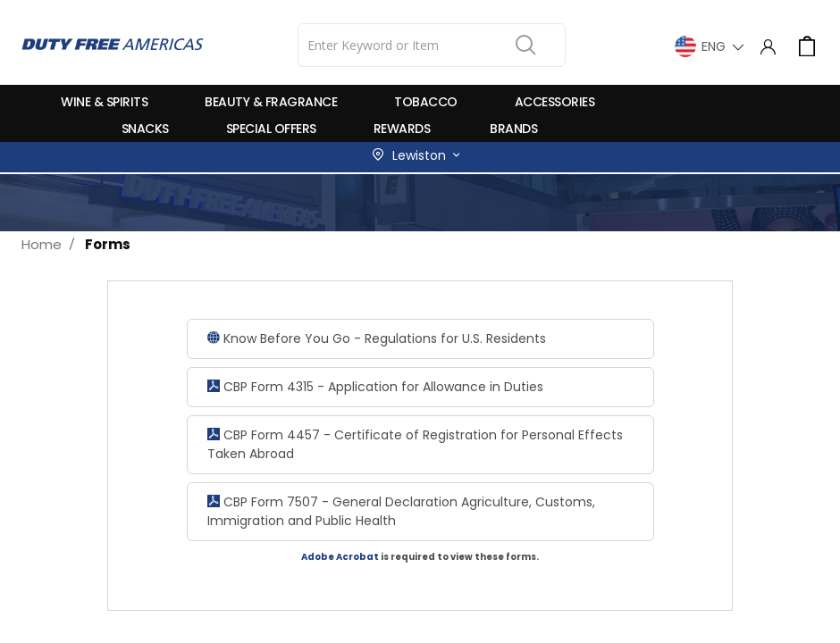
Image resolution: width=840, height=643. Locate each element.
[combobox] (432, 45)
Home (42, 244)
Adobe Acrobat (340, 557)
